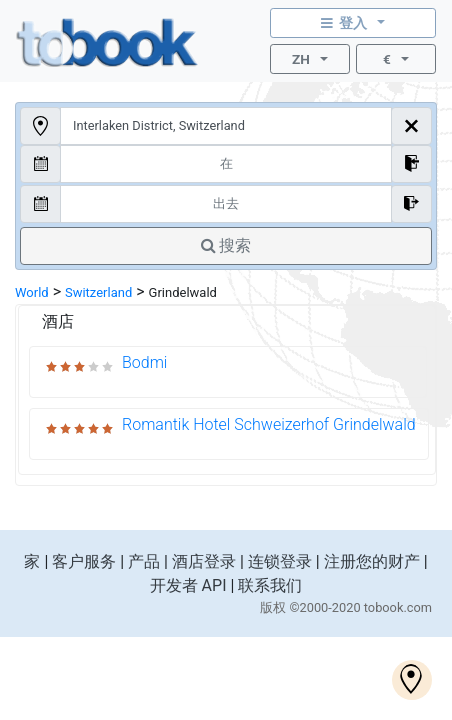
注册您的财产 (372, 561)
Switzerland (98, 292)
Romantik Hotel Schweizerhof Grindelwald (269, 424)
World (32, 292)
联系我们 (270, 585)
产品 (144, 561)
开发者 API (188, 585)
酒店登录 (204, 561)
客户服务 (84, 561)
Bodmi (144, 362)
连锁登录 (280, 561)
